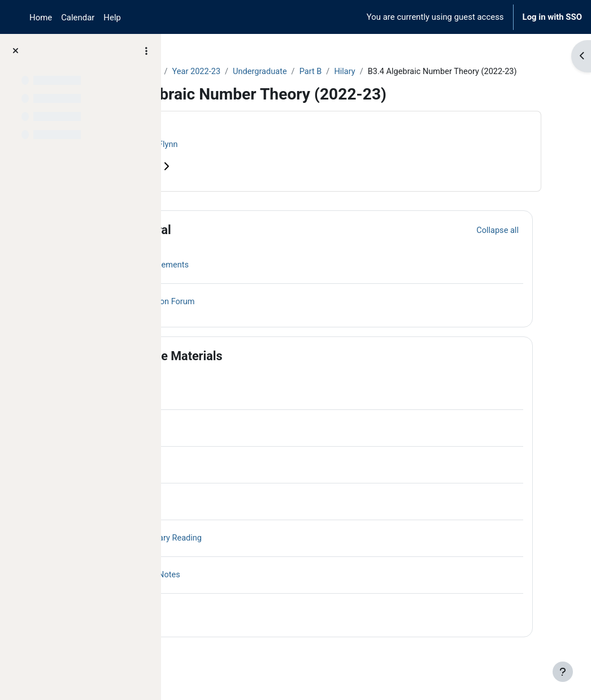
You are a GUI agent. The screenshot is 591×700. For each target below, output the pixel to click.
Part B (409, 72)
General (243, 243)
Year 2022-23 (292, 72)
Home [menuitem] (41, 18)
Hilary (444, 72)
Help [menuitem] (112, 18)
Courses (199, 72)
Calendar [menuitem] (78, 18)
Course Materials (269, 369)
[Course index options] (146, 51)
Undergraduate (357, 72)
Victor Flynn (251, 158)
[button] (203, 243)
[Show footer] (563, 672)
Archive (240, 72)
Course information (226, 179)
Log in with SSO (552, 17)
